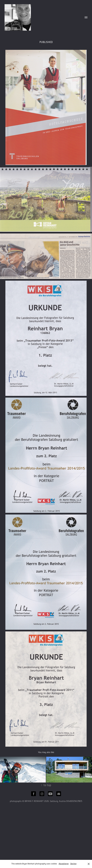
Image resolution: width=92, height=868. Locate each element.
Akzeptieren (64, 864)
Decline (73, 864)
